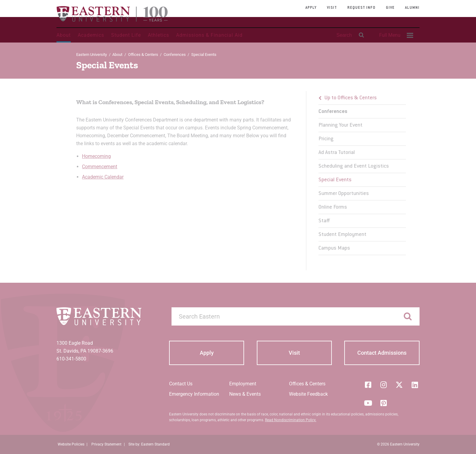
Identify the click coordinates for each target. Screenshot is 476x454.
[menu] (362, 173)
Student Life (126, 35)
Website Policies (71, 444)
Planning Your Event (340, 125)
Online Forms (333, 207)
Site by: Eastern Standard (149, 444)
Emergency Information (194, 394)
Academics (91, 35)
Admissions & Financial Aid (209, 35)
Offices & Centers (143, 55)
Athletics (158, 35)
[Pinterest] (384, 403)
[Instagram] (384, 385)
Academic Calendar (103, 177)
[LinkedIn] (415, 385)
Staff (324, 221)
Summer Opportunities (344, 194)
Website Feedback (308, 394)
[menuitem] (395, 35)
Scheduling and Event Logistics (354, 166)
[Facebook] (368, 385)
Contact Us (181, 384)
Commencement (100, 167)
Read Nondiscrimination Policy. (291, 420)
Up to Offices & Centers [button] (351, 98)
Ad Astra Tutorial (337, 153)
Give (390, 8)
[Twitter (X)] (399, 385)
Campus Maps (334, 248)
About (64, 35)
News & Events (245, 394)
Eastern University (92, 55)
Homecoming (96, 156)
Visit (332, 8)
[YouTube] (368, 403)
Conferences (175, 55)
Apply (311, 8)
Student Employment (342, 235)
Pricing (326, 139)
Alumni (412, 8)
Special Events (335, 180)
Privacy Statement (106, 444)
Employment (243, 384)
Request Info (361, 8)
